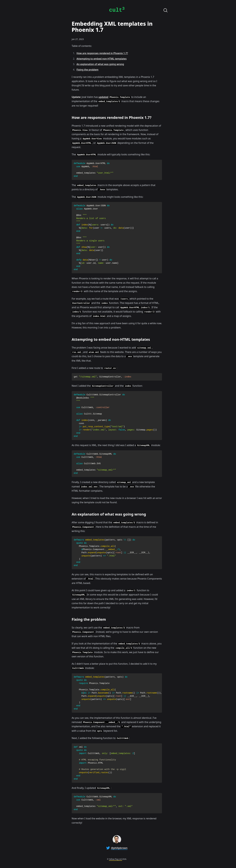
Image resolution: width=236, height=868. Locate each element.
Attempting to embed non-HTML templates (102, 59)
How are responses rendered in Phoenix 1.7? (102, 53)
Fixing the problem (88, 70)
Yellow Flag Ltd (115, 859)
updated (103, 97)
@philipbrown (119, 848)
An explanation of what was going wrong (100, 64)
